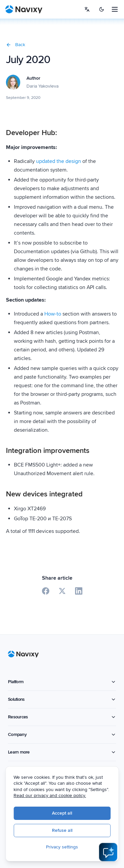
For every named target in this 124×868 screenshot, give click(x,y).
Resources (62, 717)
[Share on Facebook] (46, 591)
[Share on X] (62, 591)
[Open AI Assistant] (108, 852)
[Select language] (87, 9)
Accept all (62, 813)
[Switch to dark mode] (102, 9)
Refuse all (62, 830)
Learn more (62, 752)
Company (62, 734)
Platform (62, 682)
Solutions (62, 699)
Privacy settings (62, 847)
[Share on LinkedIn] (79, 591)
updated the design (59, 161)
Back (16, 45)
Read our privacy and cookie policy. (50, 796)
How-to (53, 314)
